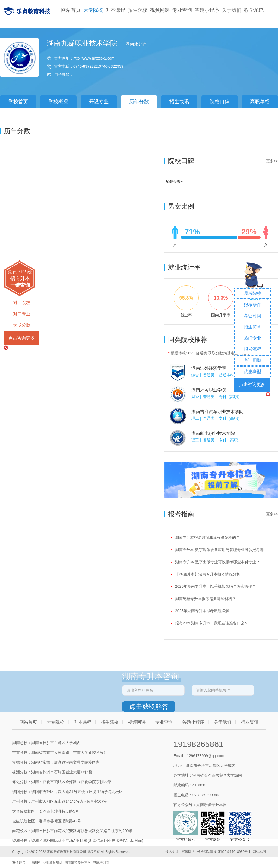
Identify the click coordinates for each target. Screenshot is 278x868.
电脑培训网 (101, 863)
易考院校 (252, 293)
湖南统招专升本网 (78, 863)
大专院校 (93, 10)
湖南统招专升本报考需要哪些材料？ (206, 599)
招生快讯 (179, 102)
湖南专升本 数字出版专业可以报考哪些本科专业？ (217, 562)
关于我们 (232, 10)
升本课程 (115, 10)
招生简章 (252, 327)
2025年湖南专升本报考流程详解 (202, 611)
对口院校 (22, 303)
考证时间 (252, 316)
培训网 (36, 863)
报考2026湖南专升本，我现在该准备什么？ (212, 623)
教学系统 (254, 10)
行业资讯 (250, 722)
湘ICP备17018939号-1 (234, 852)
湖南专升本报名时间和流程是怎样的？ (207, 537)
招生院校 (138, 10)
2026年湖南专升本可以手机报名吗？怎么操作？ (215, 586)
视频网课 (160, 10)
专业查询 (182, 10)
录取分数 (22, 325)
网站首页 (71, 10)
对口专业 (22, 314)
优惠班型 (252, 371)
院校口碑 (220, 102)
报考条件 (252, 305)
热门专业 (252, 338)
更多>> (272, 161)
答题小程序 (207, 10)
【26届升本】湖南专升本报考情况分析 (208, 574)
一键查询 (20, 285)
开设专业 (99, 102)
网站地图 (259, 852)
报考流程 (252, 349)
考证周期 (252, 360)
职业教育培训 (53, 863)
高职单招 (260, 102)
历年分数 (139, 102)
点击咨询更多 (21, 338)
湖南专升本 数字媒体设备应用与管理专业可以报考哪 (219, 550)
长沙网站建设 (207, 852)
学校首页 (18, 102)
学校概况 (58, 102)
